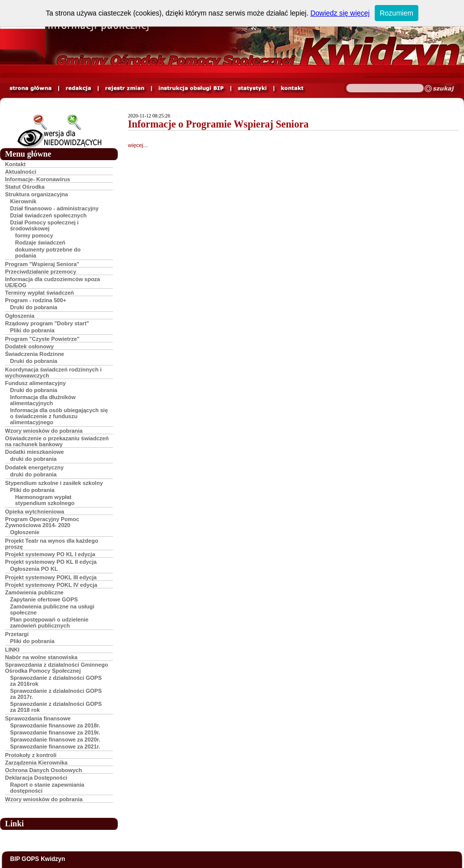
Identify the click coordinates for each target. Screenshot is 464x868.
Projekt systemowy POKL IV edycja (51, 585)
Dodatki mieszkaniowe (34, 452)
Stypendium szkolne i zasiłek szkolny (54, 483)
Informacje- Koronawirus (38, 179)
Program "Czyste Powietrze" (42, 339)
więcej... (138, 145)
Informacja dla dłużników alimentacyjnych (43, 400)
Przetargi (17, 634)
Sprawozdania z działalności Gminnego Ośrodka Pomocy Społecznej (56, 668)
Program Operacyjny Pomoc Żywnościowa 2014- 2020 (42, 522)
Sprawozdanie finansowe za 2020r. (55, 739)
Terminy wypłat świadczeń (39, 293)
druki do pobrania (33, 459)
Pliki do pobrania (32, 330)
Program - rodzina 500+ (36, 300)
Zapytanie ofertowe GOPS (44, 599)
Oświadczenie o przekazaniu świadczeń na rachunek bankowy (57, 441)
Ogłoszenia (20, 316)
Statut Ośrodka (25, 187)
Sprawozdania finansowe (38, 718)
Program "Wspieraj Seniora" (42, 264)
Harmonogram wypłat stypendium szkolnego (45, 500)
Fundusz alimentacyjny (35, 383)
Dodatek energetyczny (34, 467)
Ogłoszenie (25, 532)
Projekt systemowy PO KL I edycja (50, 554)
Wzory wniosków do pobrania (44, 431)
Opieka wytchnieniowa (35, 512)
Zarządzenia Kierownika (36, 763)
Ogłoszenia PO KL (34, 569)
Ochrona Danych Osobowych (43, 770)
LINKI (12, 650)
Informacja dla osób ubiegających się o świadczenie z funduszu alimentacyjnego (59, 416)
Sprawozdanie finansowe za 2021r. (55, 747)
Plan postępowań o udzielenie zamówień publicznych (49, 623)
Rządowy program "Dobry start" (47, 323)
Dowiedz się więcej (340, 13)
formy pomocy (34, 235)
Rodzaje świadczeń (40, 242)
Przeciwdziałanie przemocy (41, 272)
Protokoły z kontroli (31, 755)
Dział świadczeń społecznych (48, 215)
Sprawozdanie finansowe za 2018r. (55, 725)
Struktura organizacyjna (36, 194)
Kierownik (23, 201)
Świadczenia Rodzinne (35, 354)
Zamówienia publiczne (34, 592)
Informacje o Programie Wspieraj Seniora (218, 124)
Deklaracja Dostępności (36, 778)
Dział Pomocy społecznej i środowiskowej (44, 225)
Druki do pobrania (34, 307)
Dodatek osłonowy (29, 346)
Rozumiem (397, 13)
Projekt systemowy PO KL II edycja (51, 562)
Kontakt (15, 164)
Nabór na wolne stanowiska (41, 657)
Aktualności (21, 172)
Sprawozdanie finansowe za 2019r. (55, 732)
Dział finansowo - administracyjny (54, 208)
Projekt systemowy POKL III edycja (51, 577)
